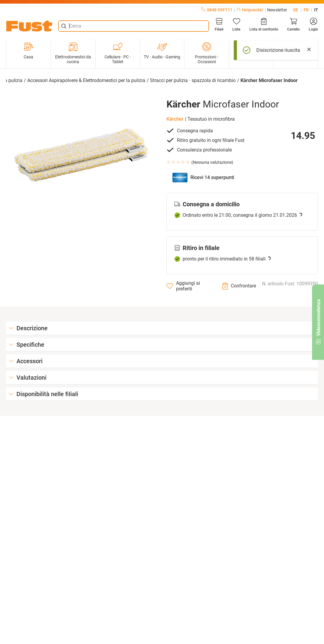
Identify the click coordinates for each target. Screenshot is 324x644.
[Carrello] (293, 25)
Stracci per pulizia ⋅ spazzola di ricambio (193, 80)
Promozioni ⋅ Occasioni (207, 53)
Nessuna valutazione (212, 162)
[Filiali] (219, 25)
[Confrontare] (239, 286)
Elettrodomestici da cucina (73, 53)
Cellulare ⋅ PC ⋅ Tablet (118, 53)
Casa (28, 51)
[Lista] (236, 25)
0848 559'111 (217, 10)
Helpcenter (250, 10)
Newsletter (277, 10)
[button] (82, 155)
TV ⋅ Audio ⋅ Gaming (162, 51)
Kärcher (175, 119)
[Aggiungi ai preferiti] (190, 286)
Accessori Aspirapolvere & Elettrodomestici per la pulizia (86, 80)
